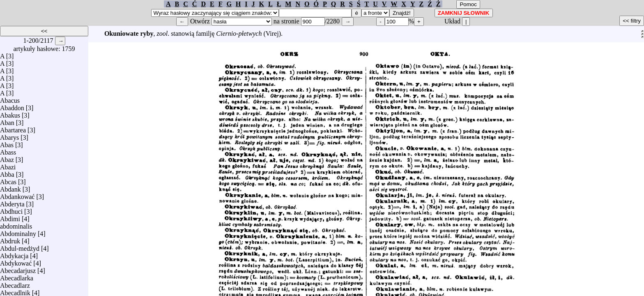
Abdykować (16, 261)
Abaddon (12, 106)
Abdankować (17, 195)
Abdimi (10, 217)
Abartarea (13, 128)
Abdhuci (11, 209)
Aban (7, 121)
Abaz (7, 158)
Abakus (10, 113)
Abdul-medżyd (20, 246)
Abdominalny (18, 232)
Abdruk (10, 239)
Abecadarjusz (18, 269)
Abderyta (12, 202)
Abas (7, 143)
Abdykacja (14, 254)
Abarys (9, 135)
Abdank (10, 187)
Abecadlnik (15, 291)
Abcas (8, 180)
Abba (7, 172)
